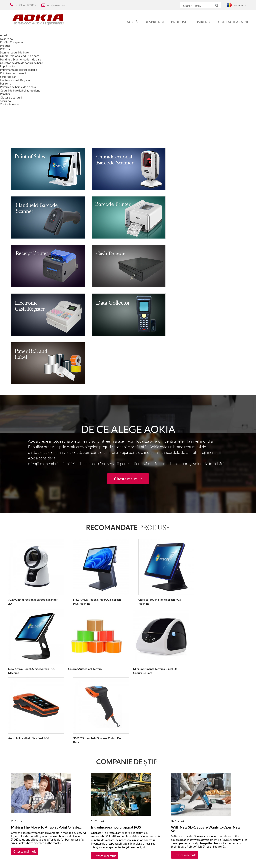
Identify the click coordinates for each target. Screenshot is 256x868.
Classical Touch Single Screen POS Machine (153, 497)
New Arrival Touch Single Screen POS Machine (31, 566)
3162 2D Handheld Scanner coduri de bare (93, 635)
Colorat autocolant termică (82, 564)
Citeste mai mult (128, 374)
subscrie (97, 838)
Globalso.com (163, 862)
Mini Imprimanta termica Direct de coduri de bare (148, 566)
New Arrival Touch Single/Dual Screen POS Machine (94, 497)
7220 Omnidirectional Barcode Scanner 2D (33, 497)
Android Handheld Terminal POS (28, 633)
